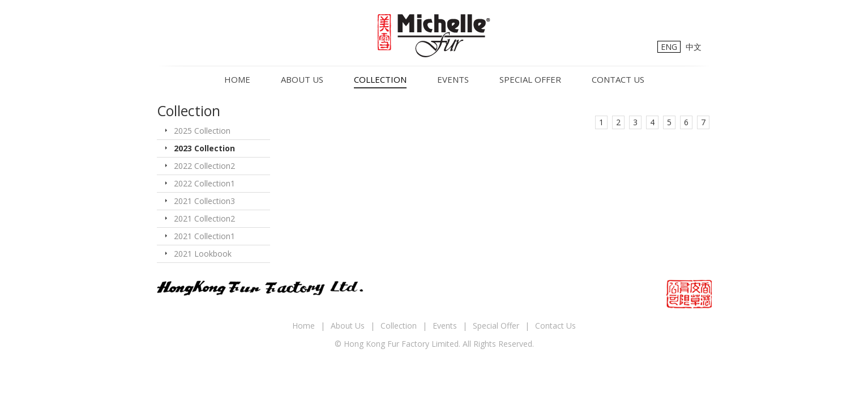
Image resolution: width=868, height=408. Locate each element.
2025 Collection (202, 131)
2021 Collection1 (204, 236)
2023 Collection (204, 148)
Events (453, 79)
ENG (669, 47)
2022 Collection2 (204, 166)
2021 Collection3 (204, 201)
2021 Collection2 (204, 218)
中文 (694, 47)
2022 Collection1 (204, 183)
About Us (302, 79)
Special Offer (530, 79)
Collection (380, 79)
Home (237, 79)
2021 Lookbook (203, 254)
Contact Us (618, 79)
